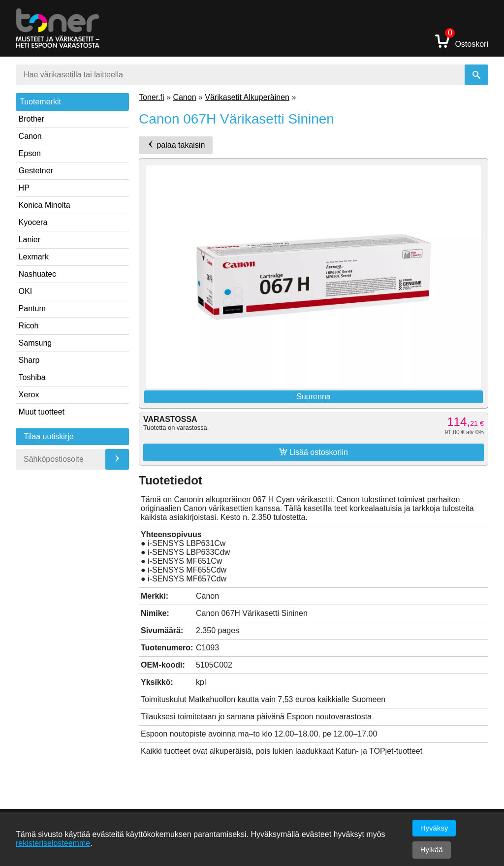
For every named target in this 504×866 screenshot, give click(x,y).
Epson (30, 153)
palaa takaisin (176, 145)
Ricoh (29, 326)
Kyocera (33, 222)
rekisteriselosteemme (53, 843)
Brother (31, 119)
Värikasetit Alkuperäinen (247, 97)
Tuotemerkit (40, 102)
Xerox (29, 395)
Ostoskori (462, 41)
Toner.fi (152, 97)
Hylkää (432, 850)
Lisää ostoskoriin (314, 452)
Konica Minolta (45, 205)
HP (24, 188)
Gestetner (36, 171)
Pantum (32, 308)
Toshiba (32, 377)
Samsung (35, 343)
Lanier (30, 240)
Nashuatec (38, 274)
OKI (26, 291)
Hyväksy (434, 828)
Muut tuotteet (42, 412)
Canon (30, 136)
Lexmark (34, 257)
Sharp (29, 360)
